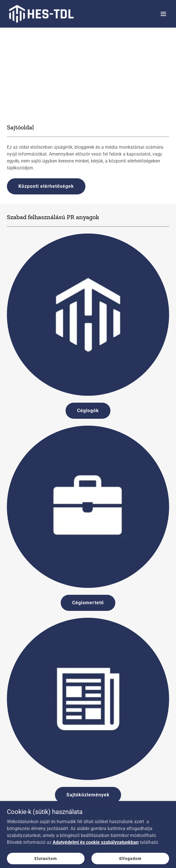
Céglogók (88, 411)
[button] (163, 14)
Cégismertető (88, 603)
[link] (41, 14)
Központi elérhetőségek (46, 186)
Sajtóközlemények (88, 795)
